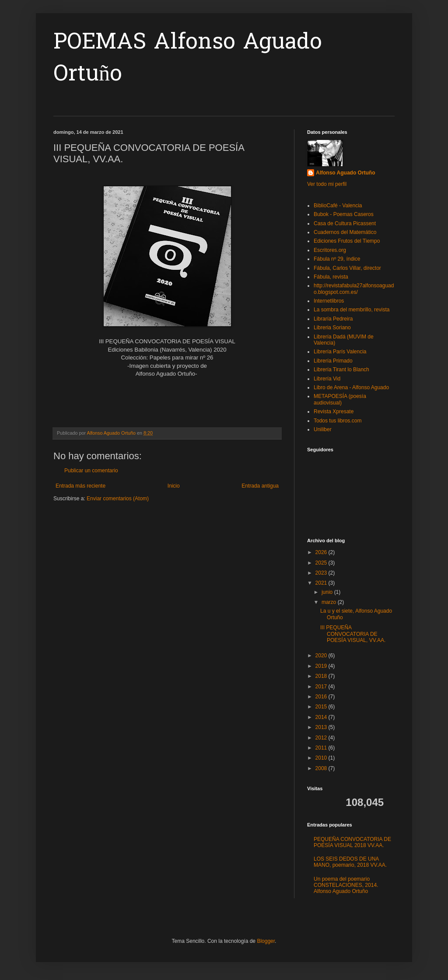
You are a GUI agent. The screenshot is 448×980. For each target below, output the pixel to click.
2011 (322, 748)
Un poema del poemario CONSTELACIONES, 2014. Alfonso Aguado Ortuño (346, 885)
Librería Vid (327, 379)
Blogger (266, 941)
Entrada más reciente (80, 486)
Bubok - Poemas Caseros (344, 214)
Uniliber (323, 429)
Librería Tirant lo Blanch (341, 370)
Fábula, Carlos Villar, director (347, 268)
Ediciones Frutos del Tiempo (347, 241)
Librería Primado (333, 361)
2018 (322, 676)
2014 (322, 717)
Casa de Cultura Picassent (345, 223)
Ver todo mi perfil (327, 184)
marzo (330, 602)
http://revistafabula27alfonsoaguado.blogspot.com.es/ (354, 289)
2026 (322, 552)
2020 (322, 656)
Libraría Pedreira (333, 319)
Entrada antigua (260, 486)
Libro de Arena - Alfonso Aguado (351, 387)
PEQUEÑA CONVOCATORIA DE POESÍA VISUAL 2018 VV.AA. (352, 842)
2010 (322, 758)
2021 (322, 583)
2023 (322, 573)
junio (328, 592)
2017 (322, 687)
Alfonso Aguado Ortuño (346, 173)
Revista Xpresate (334, 412)
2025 (322, 563)
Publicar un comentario (91, 471)
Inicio (174, 486)
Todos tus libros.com (338, 421)
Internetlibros (329, 301)
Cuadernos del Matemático (345, 232)
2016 (322, 697)
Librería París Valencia (340, 352)
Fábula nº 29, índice (337, 259)
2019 (322, 666)
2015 (322, 707)
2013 (322, 727)
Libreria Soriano (332, 328)
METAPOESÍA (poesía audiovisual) (340, 399)
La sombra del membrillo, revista (352, 310)
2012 (322, 738)
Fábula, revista (331, 277)
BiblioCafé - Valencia (338, 206)
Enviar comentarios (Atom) (118, 499)
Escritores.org (330, 250)
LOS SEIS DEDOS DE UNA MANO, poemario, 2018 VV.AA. (350, 862)
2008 (322, 768)
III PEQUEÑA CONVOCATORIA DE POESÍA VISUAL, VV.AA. (353, 634)
